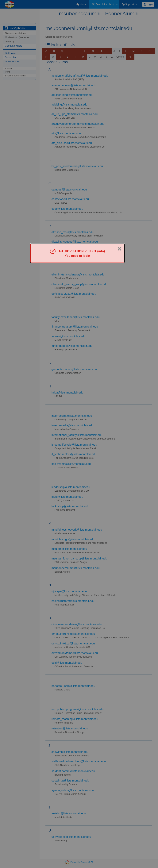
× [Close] (119, 249)
